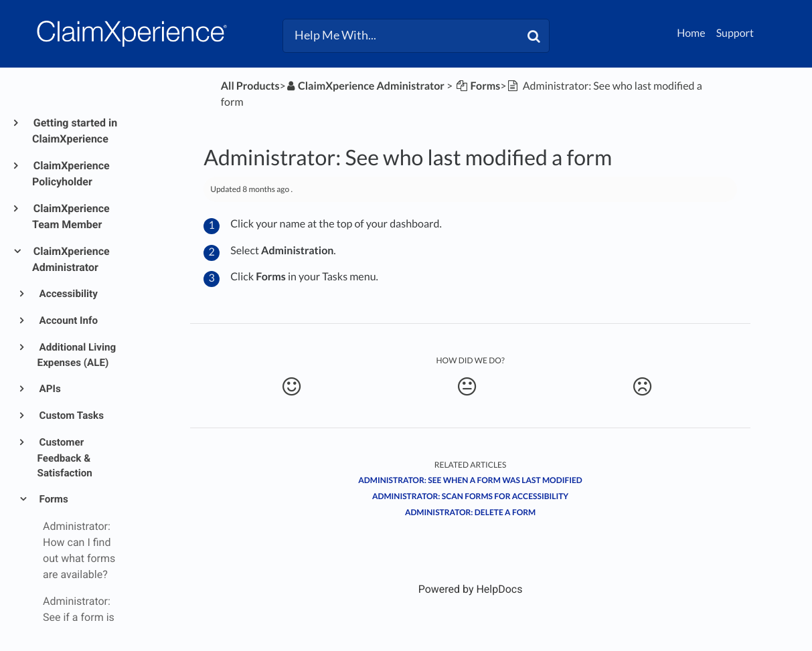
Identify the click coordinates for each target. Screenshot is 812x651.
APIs (49, 389)
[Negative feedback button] (642, 387)
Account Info (68, 320)
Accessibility (68, 294)
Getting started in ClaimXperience (75, 131)
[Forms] (477, 86)
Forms (53, 499)
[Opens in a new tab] (471, 589)
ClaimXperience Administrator (71, 259)
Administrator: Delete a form (470, 512)
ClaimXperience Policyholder (71, 174)
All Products (250, 86)
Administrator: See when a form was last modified (470, 480)
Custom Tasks (71, 415)
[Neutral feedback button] (467, 387)
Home (691, 33)
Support (735, 33)
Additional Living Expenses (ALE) (77, 355)
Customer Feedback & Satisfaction (65, 458)
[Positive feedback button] (292, 387)
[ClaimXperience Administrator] (365, 86)
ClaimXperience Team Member (71, 216)
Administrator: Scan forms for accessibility (470, 496)
